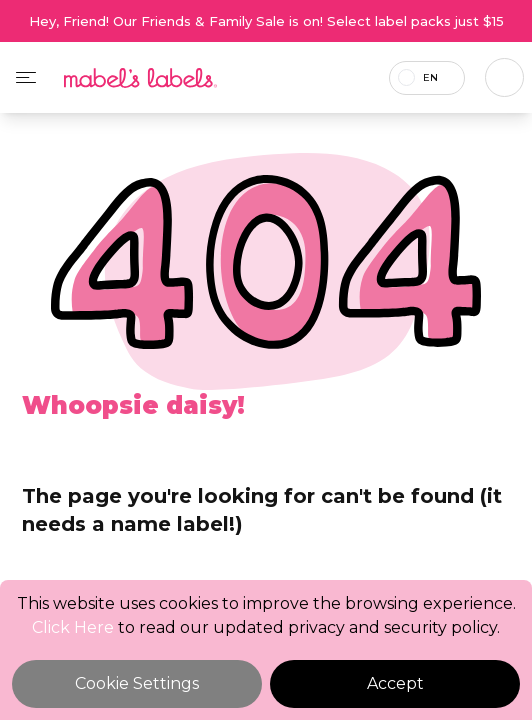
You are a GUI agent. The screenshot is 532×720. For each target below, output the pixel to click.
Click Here (73, 627)
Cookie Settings (137, 683)
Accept (395, 683)
